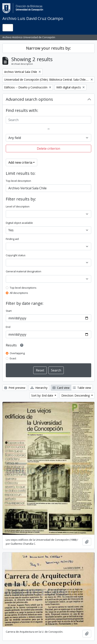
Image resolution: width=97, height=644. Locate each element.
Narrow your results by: (48, 48)
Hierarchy (39, 388)
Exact (13, 358)
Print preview (15, 388)
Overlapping (17, 353)
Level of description (18, 206)
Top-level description (18, 181)
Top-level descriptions (23, 288)
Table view (82, 388)
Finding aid (12, 239)
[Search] (48, 120)
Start (9, 311)
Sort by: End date (43, 395)
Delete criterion (48, 149)
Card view (61, 388)
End (8, 327)
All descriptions (19, 293)
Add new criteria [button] (20, 162)
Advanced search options (29, 99)
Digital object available (19, 223)
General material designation (24, 271)
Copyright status (16, 255)
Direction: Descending (76, 395)
